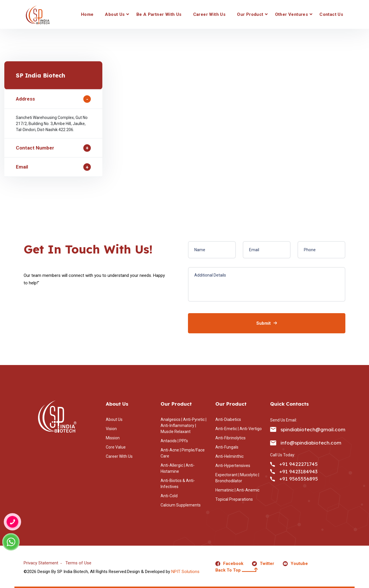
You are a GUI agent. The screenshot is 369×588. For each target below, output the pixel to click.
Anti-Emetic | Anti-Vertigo (239, 429)
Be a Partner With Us (159, 14)
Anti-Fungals (227, 447)
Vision (111, 429)
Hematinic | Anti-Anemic (237, 490)
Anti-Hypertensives (233, 466)
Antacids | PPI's (174, 441)
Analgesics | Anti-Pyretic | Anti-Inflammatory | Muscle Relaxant (183, 426)
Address (25, 99)
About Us (115, 14)
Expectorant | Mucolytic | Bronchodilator (237, 478)
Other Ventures (292, 14)
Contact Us (331, 14)
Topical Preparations (234, 499)
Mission (113, 438)
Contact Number (35, 148)
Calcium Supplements (181, 505)
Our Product (250, 14)
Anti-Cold (169, 496)
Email (22, 167)
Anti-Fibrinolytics (230, 438)
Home (87, 14)
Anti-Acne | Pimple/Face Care (183, 453)
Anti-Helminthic (229, 456)
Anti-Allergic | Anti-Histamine (178, 468)
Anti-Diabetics (228, 419)
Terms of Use (78, 563)
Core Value (116, 447)
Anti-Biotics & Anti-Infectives (178, 484)
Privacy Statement (41, 563)
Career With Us (209, 14)
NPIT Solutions (185, 572)
